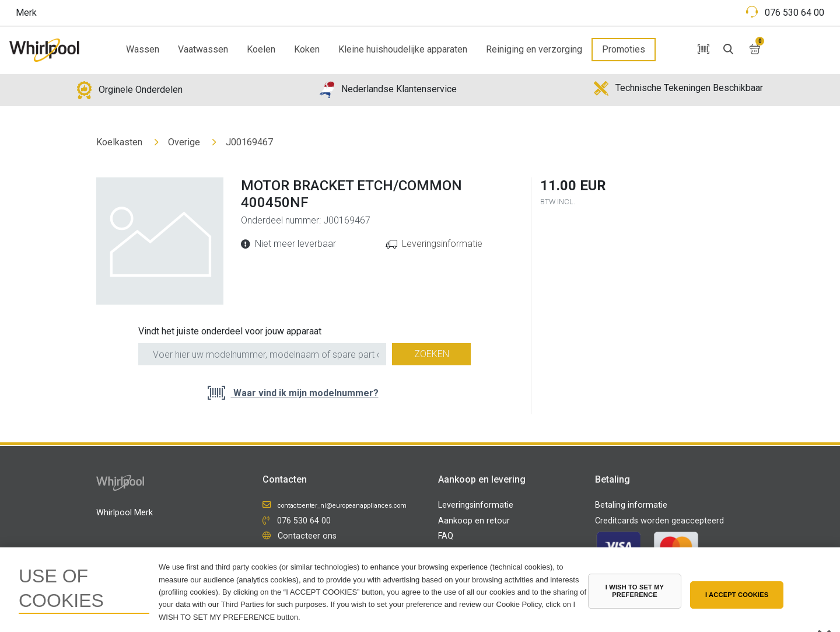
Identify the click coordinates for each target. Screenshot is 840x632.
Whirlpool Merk (125, 513)
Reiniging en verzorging (534, 49)
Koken (307, 49)
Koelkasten (119, 142)
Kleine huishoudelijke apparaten (403, 49)
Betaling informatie (631, 505)
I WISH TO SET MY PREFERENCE (635, 591)
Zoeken (432, 354)
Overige (184, 142)
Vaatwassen (203, 49)
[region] (420, 590)
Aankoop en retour (474, 521)
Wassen (143, 49)
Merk (26, 13)
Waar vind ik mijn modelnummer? (305, 393)
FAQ (446, 536)
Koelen (261, 49)
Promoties (624, 49)
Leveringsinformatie (442, 244)
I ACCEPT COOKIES (737, 595)
